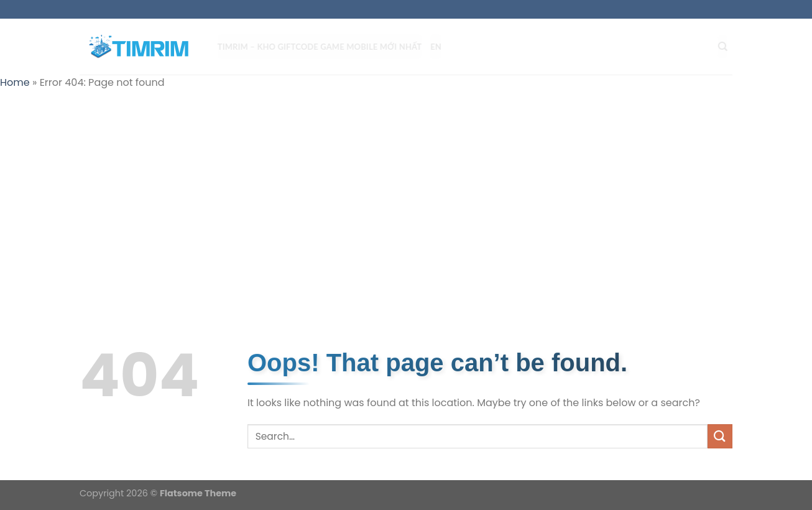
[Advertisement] (406, 190)
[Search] (728, 47)
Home (15, 82)
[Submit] (720, 436)
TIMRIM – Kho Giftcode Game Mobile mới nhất (325, 47)
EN (441, 47)
